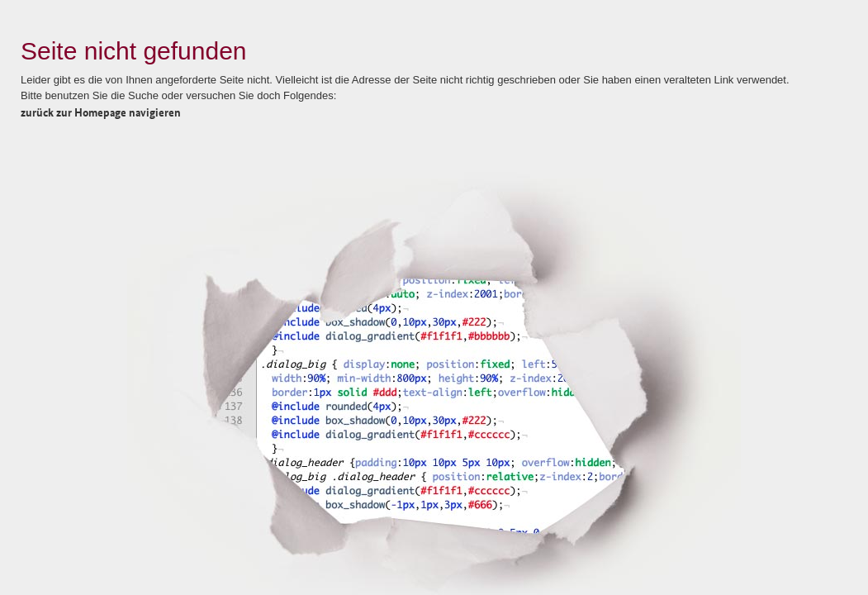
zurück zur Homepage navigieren (101, 112)
